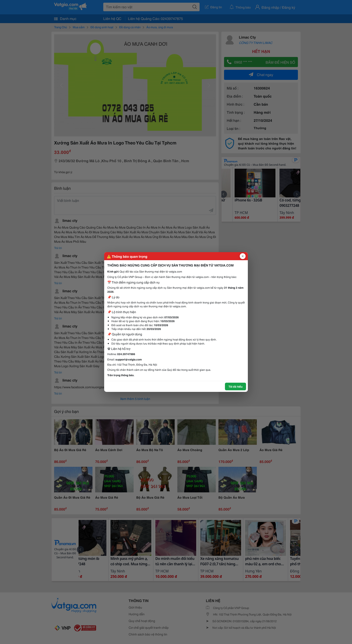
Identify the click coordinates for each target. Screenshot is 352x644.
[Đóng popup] (243, 256)
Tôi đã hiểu (235, 386)
